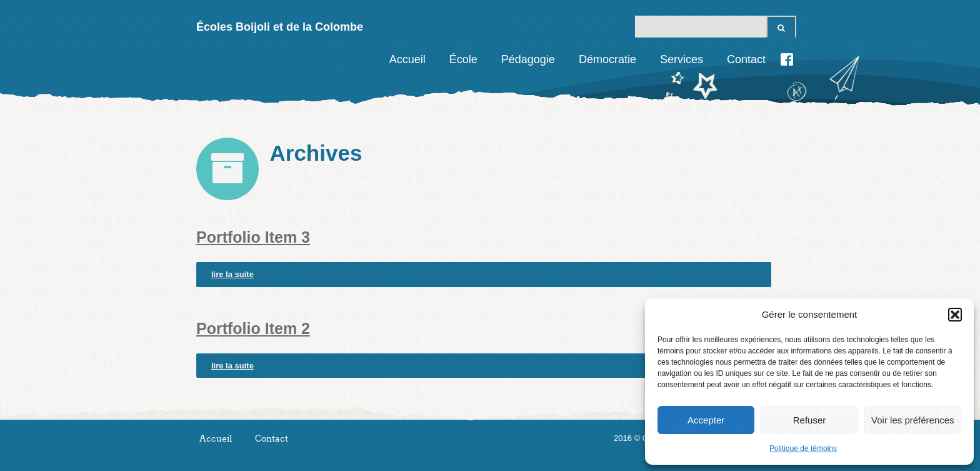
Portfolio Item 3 (253, 237)
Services (682, 59)
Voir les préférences (913, 420)
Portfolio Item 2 (253, 328)
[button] (955, 315)
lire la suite (232, 274)
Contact (746, 59)
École (463, 59)
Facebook (787, 59)
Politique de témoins (803, 448)
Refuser (810, 420)
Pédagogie (528, 59)
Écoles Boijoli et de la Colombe (280, 27)
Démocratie (607, 59)
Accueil (407, 59)
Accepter (706, 420)
